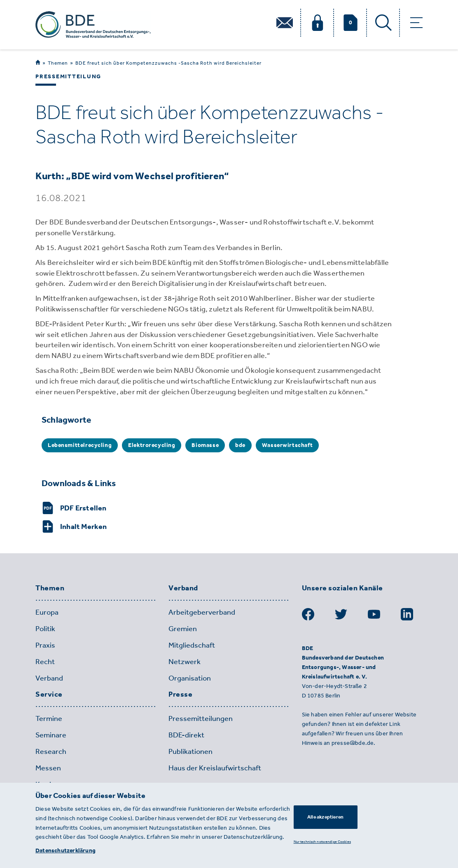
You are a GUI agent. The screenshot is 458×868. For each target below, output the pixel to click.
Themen (58, 63)
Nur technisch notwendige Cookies (322, 841)
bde (240, 445)
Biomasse (205, 445)
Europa (47, 612)
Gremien (183, 629)
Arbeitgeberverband (202, 612)
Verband (49, 678)
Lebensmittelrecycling (80, 445)
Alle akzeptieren (325, 817)
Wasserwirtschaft (287, 445)
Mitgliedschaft (192, 645)
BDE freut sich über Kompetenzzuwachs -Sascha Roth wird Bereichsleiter (168, 63)
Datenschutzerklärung (65, 850)
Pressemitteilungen (201, 718)
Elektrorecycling (152, 445)
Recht (45, 662)
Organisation (190, 678)
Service (49, 695)
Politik (45, 629)
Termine (49, 718)
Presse (180, 695)
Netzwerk (185, 662)
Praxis (45, 645)
